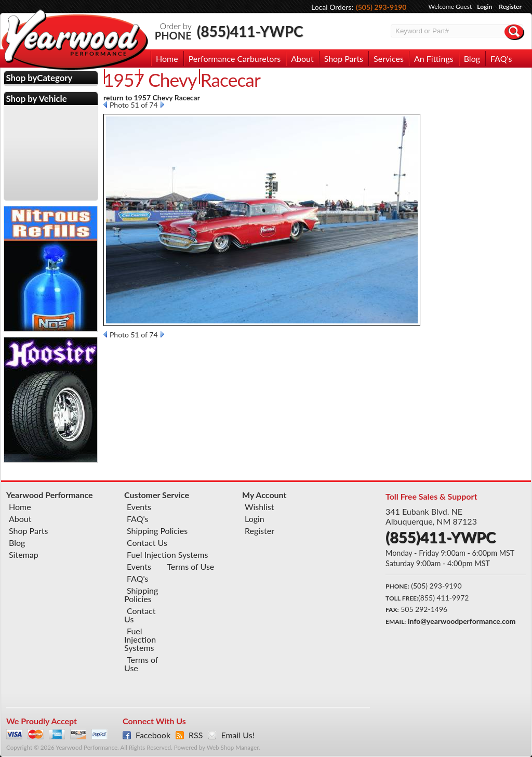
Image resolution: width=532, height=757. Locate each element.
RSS (196, 735)
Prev (105, 105)
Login (484, 6)
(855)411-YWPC (250, 31)
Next (162, 105)
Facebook (153, 735)
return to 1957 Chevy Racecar (152, 97)
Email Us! (237, 735)
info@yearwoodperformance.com (462, 621)
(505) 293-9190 (381, 7)
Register (510, 6)
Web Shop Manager (233, 747)
